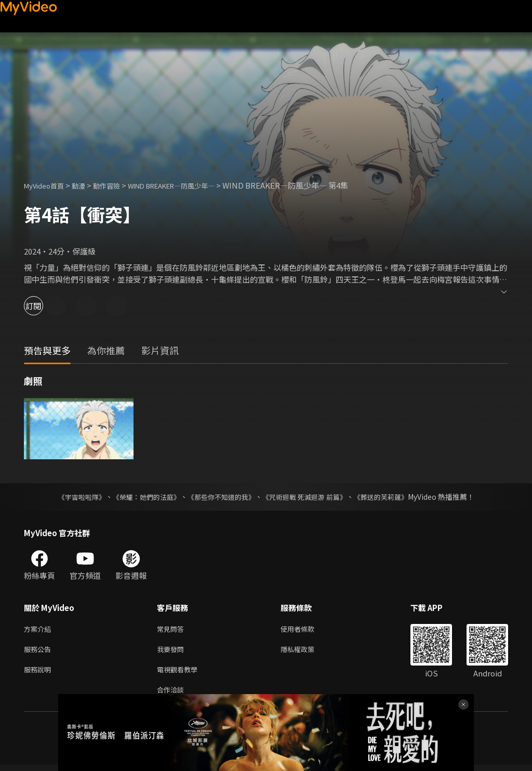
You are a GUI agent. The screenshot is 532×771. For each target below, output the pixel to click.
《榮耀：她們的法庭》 (140, 497)
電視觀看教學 (180, 673)
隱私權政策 (306, 651)
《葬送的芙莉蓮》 (391, 497)
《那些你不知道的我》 (220, 497)
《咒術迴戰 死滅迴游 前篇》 (309, 497)
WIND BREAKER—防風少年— (194, 185)
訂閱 (45, 306)
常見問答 (172, 629)
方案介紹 (39, 629)
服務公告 (39, 651)
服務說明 (39, 673)
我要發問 (172, 651)
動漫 (87, 185)
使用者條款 (306, 629)
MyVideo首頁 (48, 185)
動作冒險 (118, 185)
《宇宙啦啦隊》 (71, 497)
